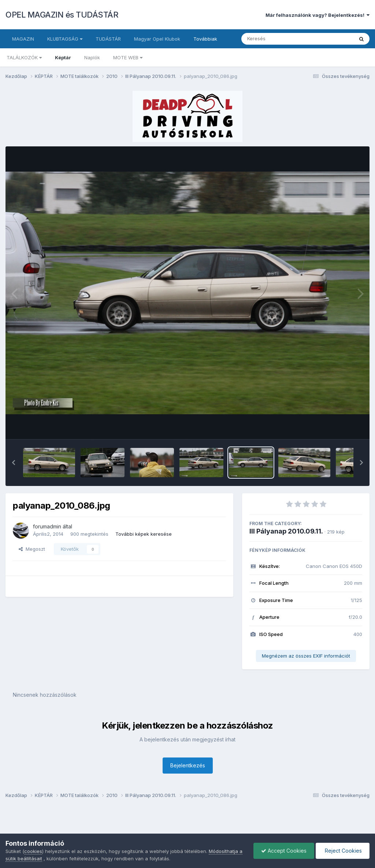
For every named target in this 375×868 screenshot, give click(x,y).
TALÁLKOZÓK (24, 57)
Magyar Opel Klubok (157, 39)
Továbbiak (205, 39)
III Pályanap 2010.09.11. (286, 531)
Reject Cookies (343, 851)
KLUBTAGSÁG (65, 39)
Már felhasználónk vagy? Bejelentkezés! (318, 15)
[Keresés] (277, 39)
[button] (14, 463)
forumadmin (47, 526)
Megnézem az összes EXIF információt (306, 656)
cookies (33, 851)
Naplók (92, 57)
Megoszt (32, 549)
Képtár (63, 57)
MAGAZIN (23, 39)
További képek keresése (144, 534)
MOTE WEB (128, 57)
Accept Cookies (284, 851)
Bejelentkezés (188, 765)
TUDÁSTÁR (108, 39)
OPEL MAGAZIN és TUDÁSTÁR (62, 15)
